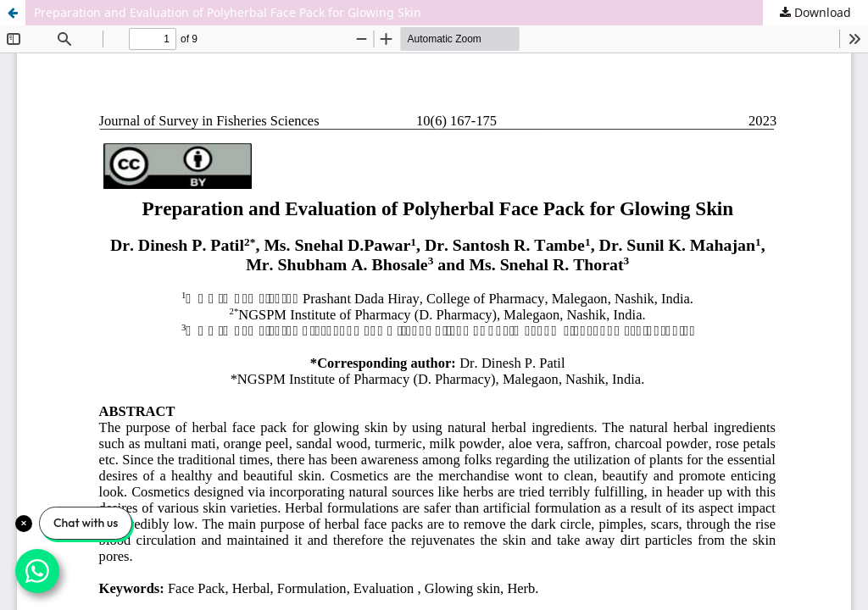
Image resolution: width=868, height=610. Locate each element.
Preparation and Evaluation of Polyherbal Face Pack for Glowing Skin (228, 12)
